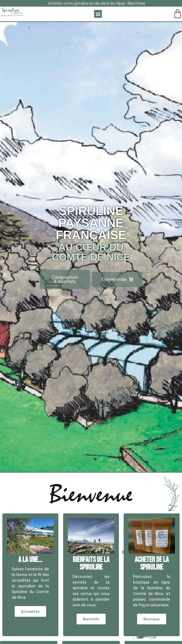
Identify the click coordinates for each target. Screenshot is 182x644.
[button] (98, 14)
